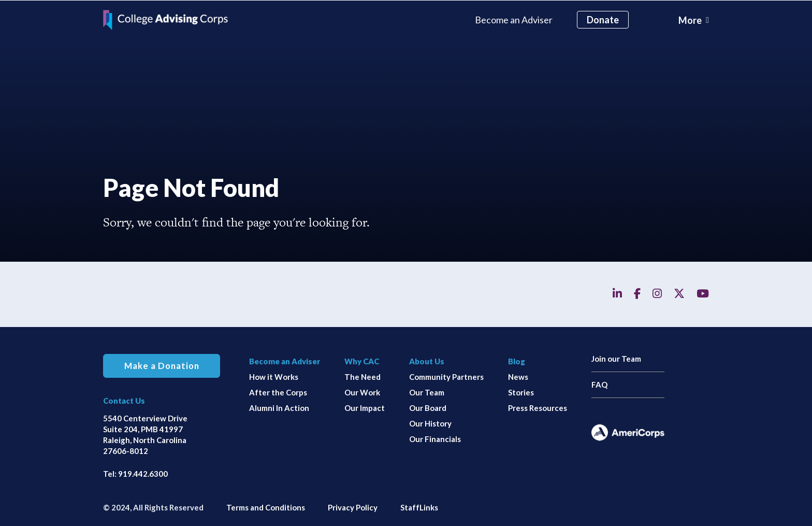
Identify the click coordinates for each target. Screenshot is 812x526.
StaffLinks (419, 507)
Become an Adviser (514, 19)
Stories (521, 392)
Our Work (362, 392)
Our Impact (365, 407)
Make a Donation (162, 365)
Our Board (428, 407)
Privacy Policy (353, 507)
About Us (427, 361)
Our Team (427, 392)
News (518, 376)
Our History (430, 423)
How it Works (274, 376)
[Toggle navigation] (694, 20)
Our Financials (435, 438)
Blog (517, 361)
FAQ (599, 384)
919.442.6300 (143, 473)
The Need (363, 376)
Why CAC (362, 361)
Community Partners (446, 376)
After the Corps (278, 392)
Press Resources (538, 407)
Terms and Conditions (266, 507)
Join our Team (616, 358)
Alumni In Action (279, 407)
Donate (603, 19)
